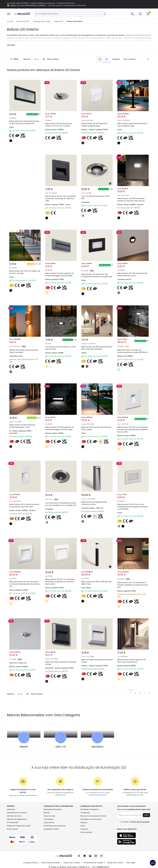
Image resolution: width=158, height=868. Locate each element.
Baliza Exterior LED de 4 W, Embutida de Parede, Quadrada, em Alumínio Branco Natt (60, 582)
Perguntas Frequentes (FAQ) (19, 826)
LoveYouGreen (86, 832)
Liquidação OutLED (51, 829)
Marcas (47, 813)
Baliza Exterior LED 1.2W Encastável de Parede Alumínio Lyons (132, 275)
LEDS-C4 (61, 747)
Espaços (84, 823)
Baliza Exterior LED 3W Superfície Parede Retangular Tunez (22, 426)
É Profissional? (13, 823)
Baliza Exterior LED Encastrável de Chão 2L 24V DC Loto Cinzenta (59, 125)
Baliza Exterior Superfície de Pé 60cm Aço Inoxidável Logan (132, 125)
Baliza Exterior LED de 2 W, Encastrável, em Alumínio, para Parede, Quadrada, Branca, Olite (133, 430)
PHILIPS (24, 747)
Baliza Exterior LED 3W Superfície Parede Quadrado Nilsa (94, 125)
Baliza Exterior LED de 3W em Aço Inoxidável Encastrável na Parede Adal (97, 276)
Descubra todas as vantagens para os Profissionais (67, 5)
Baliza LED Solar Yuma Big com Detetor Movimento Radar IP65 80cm (133, 351)
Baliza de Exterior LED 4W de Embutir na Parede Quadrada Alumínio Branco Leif (25, 584)
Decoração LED (23, 21)
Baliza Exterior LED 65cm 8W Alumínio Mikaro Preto (96, 583)
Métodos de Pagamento (17, 819)
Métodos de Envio (14, 816)
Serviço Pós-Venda (115, 861)
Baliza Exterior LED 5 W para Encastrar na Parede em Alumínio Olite (24, 506)
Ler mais (11, 45)
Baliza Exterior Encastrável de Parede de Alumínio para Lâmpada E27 (24, 122)
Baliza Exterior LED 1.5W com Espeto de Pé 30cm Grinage (25, 272)
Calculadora (49, 819)
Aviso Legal (131, 861)
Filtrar (14, 59)
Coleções (84, 829)
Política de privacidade (50, 861)
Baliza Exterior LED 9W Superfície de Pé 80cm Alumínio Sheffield (97, 348)
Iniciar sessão (12, 829)
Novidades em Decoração (91, 819)
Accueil (10, 21)
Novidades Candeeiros (90, 810)
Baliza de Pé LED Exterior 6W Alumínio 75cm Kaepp (96, 428)
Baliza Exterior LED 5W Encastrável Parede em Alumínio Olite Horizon (131, 200)
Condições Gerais (30, 861)
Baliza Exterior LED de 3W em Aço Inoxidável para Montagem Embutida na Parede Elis (132, 507)
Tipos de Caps (49, 816)
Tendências (85, 813)
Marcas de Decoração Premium (93, 816)
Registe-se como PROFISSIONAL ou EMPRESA (28, 5)
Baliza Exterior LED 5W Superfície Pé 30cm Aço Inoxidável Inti (132, 661)
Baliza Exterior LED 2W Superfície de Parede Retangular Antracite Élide (60, 275)
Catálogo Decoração (42, 21)
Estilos (83, 826)
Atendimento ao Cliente (17, 813)
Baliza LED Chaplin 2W (18, 663)
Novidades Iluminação (53, 810)
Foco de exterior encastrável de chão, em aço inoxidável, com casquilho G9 (61, 504)
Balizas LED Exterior (75, 21)
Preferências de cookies (93, 861)
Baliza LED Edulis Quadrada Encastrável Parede (61, 663)
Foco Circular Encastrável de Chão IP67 (95, 197)
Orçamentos (49, 823)
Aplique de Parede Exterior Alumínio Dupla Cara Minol (24, 351)
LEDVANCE (97, 747)
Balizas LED (59, 21)
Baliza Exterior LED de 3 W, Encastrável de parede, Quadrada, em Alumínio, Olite (61, 199)
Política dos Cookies (72, 861)
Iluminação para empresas (55, 826)
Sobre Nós (11, 810)
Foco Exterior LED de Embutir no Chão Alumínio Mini (60, 348)
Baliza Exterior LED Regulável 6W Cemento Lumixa (94, 503)
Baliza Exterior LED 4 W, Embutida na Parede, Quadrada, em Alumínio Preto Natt (133, 585)
